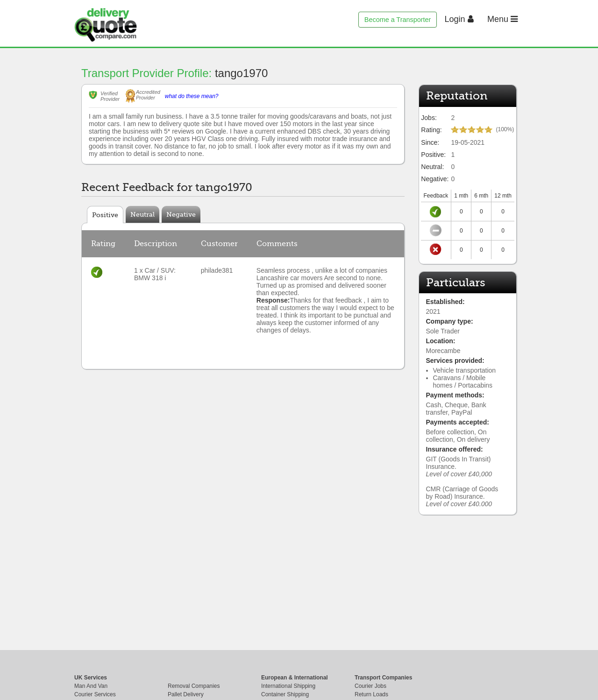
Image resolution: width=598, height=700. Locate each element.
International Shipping (288, 686)
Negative (181, 214)
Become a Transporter (398, 20)
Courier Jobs (370, 686)
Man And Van (91, 686)
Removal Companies (194, 686)
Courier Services (95, 694)
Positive (105, 215)
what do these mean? (192, 96)
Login (459, 19)
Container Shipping (285, 694)
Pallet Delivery (186, 694)
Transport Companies (383, 678)
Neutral (142, 214)
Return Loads (371, 694)
